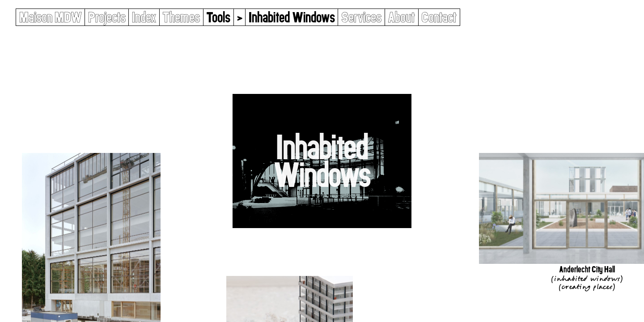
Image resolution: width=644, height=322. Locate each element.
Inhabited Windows (587, 279)
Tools (218, 17)
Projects (107, 17)
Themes (181, 17)
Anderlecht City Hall (587, 269)
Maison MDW (51, 17)
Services (361, 17)
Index (144, 17)
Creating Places (587, 287)
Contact (439, 17)
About (401, 17)
